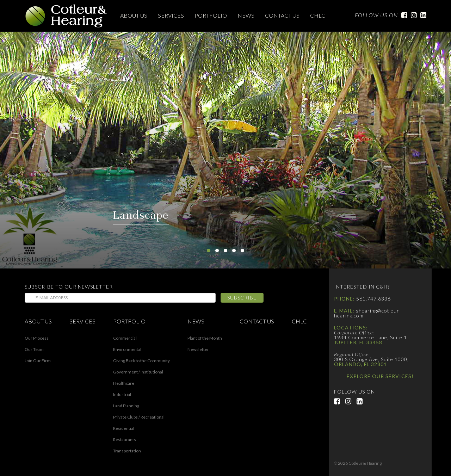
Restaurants (125, 440)
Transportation (127, 451)
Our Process (37, 338)
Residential (124, 428)
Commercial (125, 338)
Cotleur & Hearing (66, 16)
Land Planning (126, 406)
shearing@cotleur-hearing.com (368, 313)
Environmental (127, 350)
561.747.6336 (373, 299)
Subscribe (242, 298)
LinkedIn (422, 15)
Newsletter (198, 350)
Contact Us (282, 15)
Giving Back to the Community (141, 361)
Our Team (34, 350)
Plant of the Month (205, 338)
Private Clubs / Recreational (139, 417)
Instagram (412, 15)
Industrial (122, 395)
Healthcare (124, 383)
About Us (134, 15)
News (246, 15)
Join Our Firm (38, 361)
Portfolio (211, 15)
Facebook (403, 15)
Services (171, 15)
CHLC (318, 15)
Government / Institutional (138, 372)
